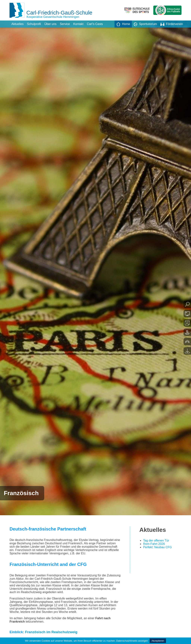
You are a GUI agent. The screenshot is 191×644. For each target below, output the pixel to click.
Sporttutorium (145, 24)
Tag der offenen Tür (156, 540)
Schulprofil (34, 24)
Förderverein (172, 24)
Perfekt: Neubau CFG (157, 547)
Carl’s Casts (95, 24)
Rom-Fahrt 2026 (154, 544)
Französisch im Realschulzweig (51, 632)
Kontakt (78, 24)
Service (65, 24)
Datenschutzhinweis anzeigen (132, 641)
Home (123, 24)
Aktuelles (17, 24)
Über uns (50, 24)
